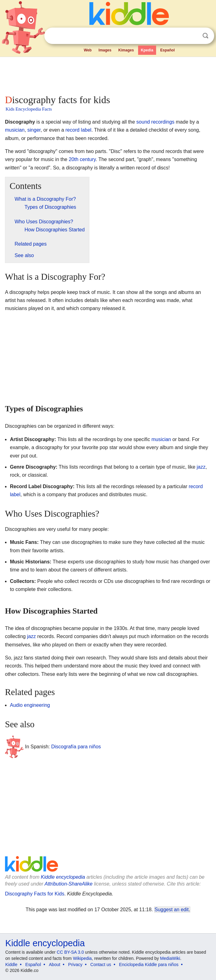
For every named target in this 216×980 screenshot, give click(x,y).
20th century (82, 159)
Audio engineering (30, 705)
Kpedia (147, 50)
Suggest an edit (172, 910)
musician (15, 130)
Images (105, 50)
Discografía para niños (76, 747)
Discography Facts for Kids (35, 894)
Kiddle (11, 965)
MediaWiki (170, 958)
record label (79, 130)
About (55, 965)
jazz (201, 467)
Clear (193, 36)
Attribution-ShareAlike (68, 884)
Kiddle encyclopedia (63, 877)
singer (34, 130)
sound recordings (155, 122)
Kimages (126, 50)
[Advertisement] (108, 74)
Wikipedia (82, 958)
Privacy (75, 965)
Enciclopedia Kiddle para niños (148, 965)
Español (167, 50)
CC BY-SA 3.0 (70, 952)
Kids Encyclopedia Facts (29, 109)
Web (88, 50)
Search (205, 36)
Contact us (101, 965)
